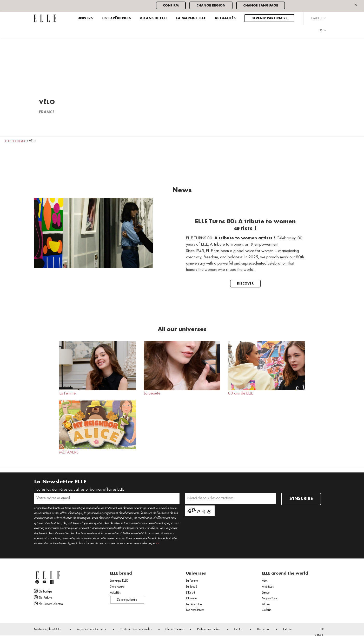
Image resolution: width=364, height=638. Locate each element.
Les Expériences (116, 18)
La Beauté (182, 368)
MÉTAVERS (98, 427)
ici (157, 543)
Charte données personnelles (136, 629)
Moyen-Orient (270, 598)
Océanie (267, 610)
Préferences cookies (209, 629)
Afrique (266, 604)
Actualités (225, 18)
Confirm (171, 6)
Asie (264, 581)
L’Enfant (190, 593)
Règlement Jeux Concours (91, 629)
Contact (239, 629)
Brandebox (263, 629)
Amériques (268, 587)
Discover (245, 284)
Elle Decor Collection (48, 604)
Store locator (117, 587)
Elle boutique (43, 591)
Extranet (288, 629)
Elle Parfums (43, 597)
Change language (261, 6)
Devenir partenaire (269, 18)
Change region (211, 6)
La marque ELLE (191, 18)
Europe (266, 593)
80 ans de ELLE (154, 18)
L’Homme (192, 598)
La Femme (98, 368)
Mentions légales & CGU (48, 629)
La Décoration (194, 604)
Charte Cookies (174, 629)
